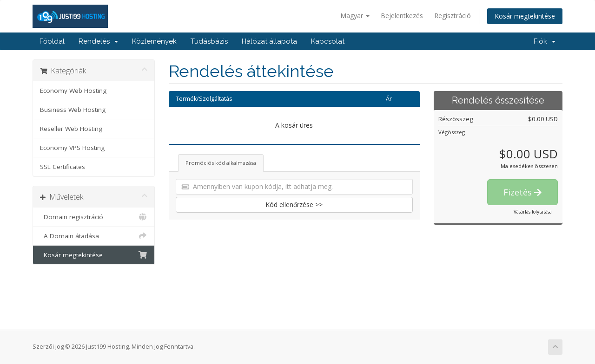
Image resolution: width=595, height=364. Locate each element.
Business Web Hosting (73, 110)
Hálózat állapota (269, 41)
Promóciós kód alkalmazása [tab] (221, 163)
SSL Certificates (63, 167)
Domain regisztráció (94, 217)
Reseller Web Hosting (71, 129)
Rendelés (98, 41)
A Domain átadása (94, 236)
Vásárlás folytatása (533, 212)
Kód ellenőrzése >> (294, 205)
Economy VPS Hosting (72, 148)
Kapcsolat (328, 41)
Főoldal (52, 41)
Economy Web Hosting (73, 91)
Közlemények (154, 41)
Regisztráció (453, 16)
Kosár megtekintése (525, 16)
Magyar (355, 16)
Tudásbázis (209, 41)
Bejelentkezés (402, 16)
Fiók (545, 41)
